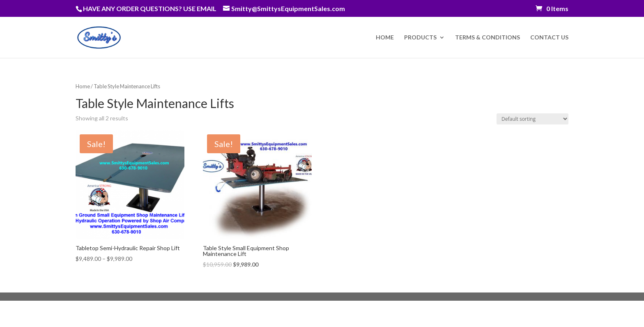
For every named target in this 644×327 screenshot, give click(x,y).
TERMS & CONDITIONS (488, 38)
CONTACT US (549, 38)
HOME (385, 38)
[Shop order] (532, 119)
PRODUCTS (420, 38)
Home (83, 86)
